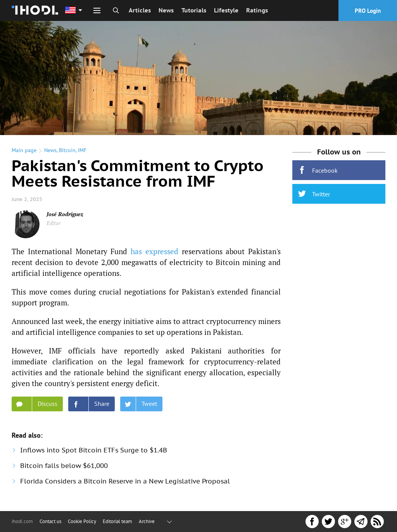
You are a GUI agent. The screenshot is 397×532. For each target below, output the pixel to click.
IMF (82, 150)
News (166, 10)
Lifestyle (226, 10)
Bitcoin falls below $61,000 (64, 466)
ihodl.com (22, 521)
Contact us (50, 521)
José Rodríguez (65, 214)
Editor (54, 223)
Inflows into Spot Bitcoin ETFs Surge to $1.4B (94, 450)
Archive (147, 521)
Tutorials (194, 10)
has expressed (154, 251)
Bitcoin (67, 150)
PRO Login (368, 11)
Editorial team (117, 521)
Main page (24, 150)
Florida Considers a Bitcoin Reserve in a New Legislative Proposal (125, 481)
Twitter (314, 194)
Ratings (257, 10)
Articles (140, 10)
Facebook (318, 170)
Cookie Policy (82, 521)
